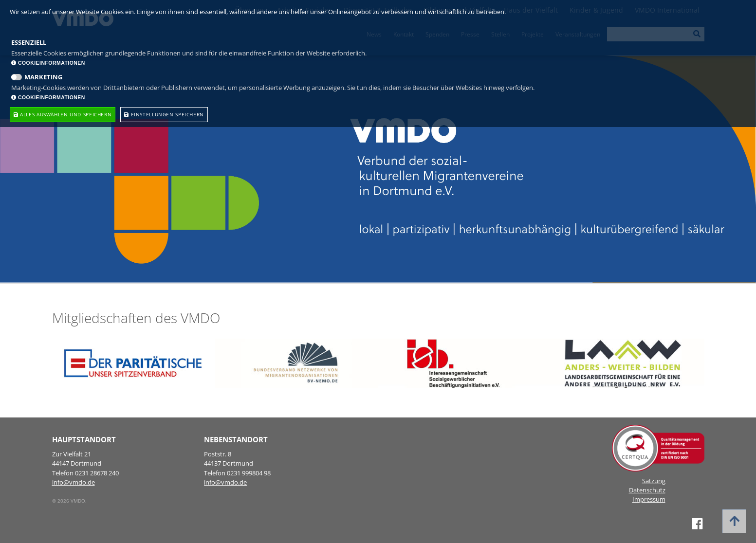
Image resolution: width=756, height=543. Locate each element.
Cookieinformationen (48, 63)
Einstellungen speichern (164, 114)
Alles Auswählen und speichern (63, 114)
